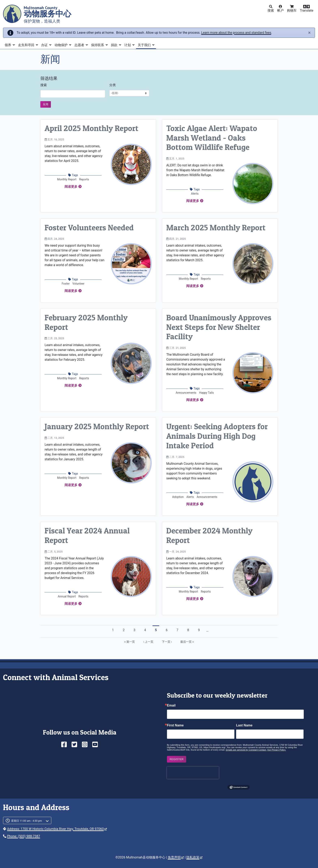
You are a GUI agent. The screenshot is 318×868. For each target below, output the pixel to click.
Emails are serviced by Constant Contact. (246, 750)
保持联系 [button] (98, 45)
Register (177, 759)
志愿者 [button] (80, 45)
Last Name (244, 725)
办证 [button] (45, 45)
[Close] (309, 33)
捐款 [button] (115, 45)
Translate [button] (307, 10)
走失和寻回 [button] (27, 45)
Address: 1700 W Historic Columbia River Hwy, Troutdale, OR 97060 (57, 829)
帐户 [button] (280, 10)
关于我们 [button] (145, 45)
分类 (113, 85)
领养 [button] (8, 45)
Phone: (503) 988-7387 (24, 836)
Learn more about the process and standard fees (236, 33)
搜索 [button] (271, 10)
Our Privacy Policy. (277, 750)
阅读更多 (71, 187)
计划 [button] (128, 45)
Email (171, 705)
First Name (175, 725)
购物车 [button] (292, 10)
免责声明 (176, 857)
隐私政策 (194, 857)
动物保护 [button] (61, 45)
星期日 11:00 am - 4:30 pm (27, 821)
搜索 (44, 85)
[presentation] (193, 773)
